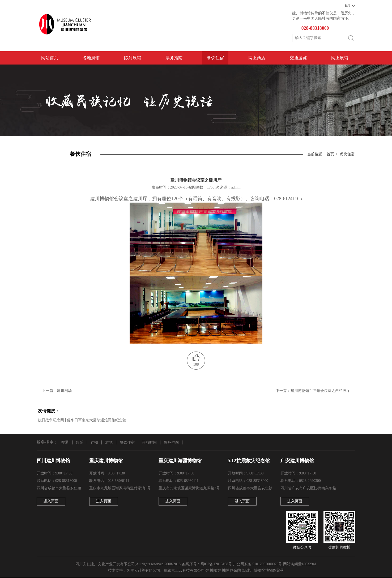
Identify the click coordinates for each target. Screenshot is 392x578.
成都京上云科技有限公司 (184, 571)
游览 (109, 442)
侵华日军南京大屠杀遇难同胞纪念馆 (97, 420)
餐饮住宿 (215, 58)
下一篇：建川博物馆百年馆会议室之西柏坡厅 (313, 391)
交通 (65, 442)
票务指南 (174, 58)
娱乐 (80, 442)
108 (196, 365)
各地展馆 (91, 58)
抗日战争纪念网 (51, 420)
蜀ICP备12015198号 (216, 564)
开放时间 (149, 442)
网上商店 (257, 58)
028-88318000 (315, 28)
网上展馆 (340, 58)
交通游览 (298, 58)
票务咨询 (171, 442)
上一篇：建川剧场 (57, 391)
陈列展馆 (133, 58)
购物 (94, 442)
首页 (330, 154)
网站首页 (50, 58)
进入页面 (51, 501)
